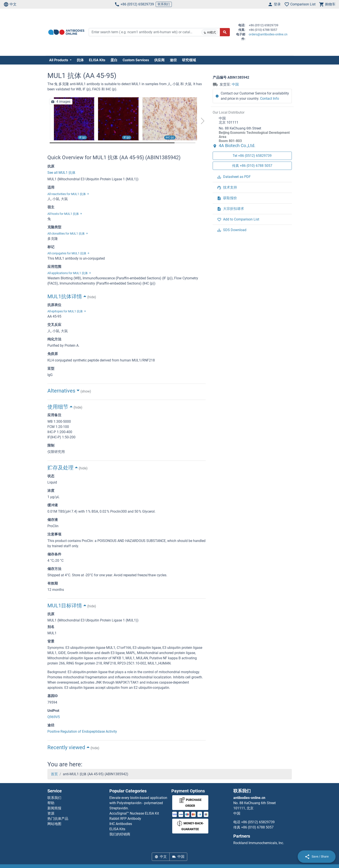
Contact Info (270, 99)
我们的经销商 (120, 834)
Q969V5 (54, 717)
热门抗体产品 (58, 819)
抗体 (80, 60)
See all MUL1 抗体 (61, 173)
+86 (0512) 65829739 (134, 4)
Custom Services (136, 60)
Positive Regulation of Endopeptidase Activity (82, 731)
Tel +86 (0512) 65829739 (252, 156)
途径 (173, 60)
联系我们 (164, 4)
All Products (59, 60)
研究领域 (189, 60)
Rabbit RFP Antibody (125, 819)
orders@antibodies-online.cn (268, 34)
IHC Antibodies (121, 824)
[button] (202, 121)
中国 (235, 84)
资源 (51, 813)
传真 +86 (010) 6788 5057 (252, 166)
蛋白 (114, 60)
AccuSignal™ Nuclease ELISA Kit (134, 813)
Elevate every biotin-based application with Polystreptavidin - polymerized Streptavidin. (138, 803)
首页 (54, 774)
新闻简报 (54, 808)
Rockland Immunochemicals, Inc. (259, 843)
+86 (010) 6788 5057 (257, 827)
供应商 (159, 60)
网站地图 (54, 824)
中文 (10, 4)
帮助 (51, 803)
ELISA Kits (97, 60)
